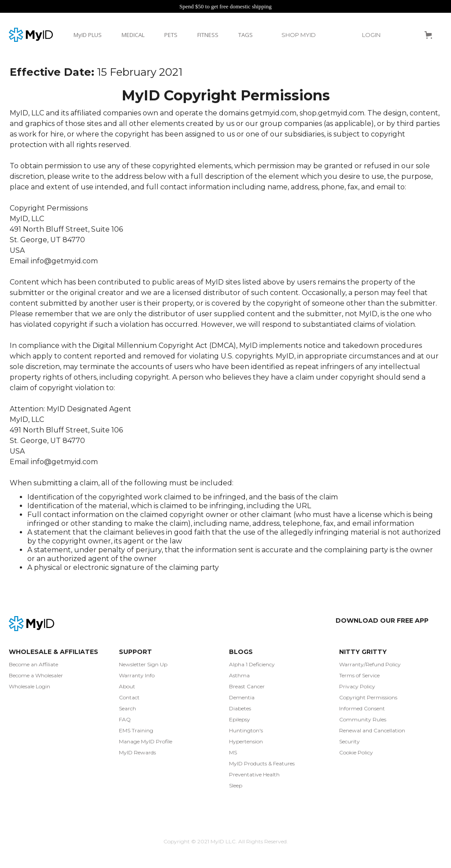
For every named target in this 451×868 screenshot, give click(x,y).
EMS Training (136, 730)
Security (349, 741)
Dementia (242, 697)
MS (233, 752)
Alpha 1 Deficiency (252, 664)
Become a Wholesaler (36, 675)
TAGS (246, 35)
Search (128, 708)
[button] (303, 35)
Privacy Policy (357, 686)
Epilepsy (240, 719)
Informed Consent (362, 708)
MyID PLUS (88, 35)
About (127, 686)
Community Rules (363, 719)
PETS (171, 35)
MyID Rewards (137, 752)
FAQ (125, 719)
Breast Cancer (247, 686)
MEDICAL (133, 35)
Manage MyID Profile (146, 741)
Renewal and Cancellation (372, 730)
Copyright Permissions (368, 697)
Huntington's (246, 730)
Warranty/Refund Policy (370, 664)
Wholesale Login (30, 686)
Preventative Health (254, 774)
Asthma (239, 675)
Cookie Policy (356, 752)
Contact (129, 697)
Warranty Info (137, 675)
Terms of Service (359, 675)
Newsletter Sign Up (143, 664)
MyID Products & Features (262, 763)
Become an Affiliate (33, 664)
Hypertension (246, 741)
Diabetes (240, 708)
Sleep (236, 785)
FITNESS (208, 35)
